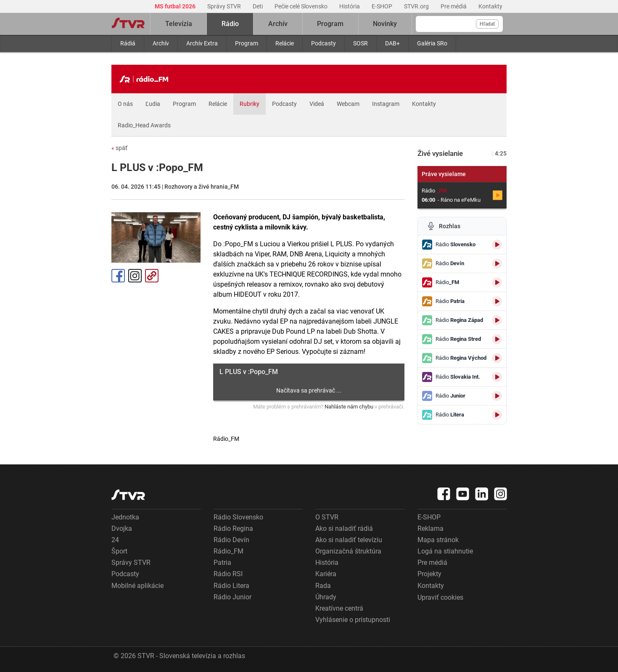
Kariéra (326, 574)
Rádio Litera (231, 586)
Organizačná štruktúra (348, 551)
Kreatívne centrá (339, 608)
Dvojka (122, 528)
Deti (258, 6)
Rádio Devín (231, 540)
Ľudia (153, 104)
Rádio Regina (233, 528)
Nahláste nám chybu (349, 407)
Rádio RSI (228, 574)
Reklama (430, 528)
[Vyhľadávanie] (459, 24)
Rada (323, 586)
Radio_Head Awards (144, 125)
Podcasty (324, 43)
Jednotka (125, 517)
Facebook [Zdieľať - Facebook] (118, 276)
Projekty (429, 574)
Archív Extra (202, 43)
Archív (161, 43)
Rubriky (250, 104)
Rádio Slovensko (238, 517)
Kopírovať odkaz (152, 276)
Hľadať (487, 24)
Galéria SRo (432, 43)
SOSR (360, 43)
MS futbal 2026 (176, 6)
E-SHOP (383, 6)
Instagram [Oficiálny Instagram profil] (135, 276)
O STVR (327, 517)
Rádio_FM (228, 551)
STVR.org (417, 6)
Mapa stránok (438, 540)
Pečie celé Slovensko (302, 6)
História (350, 6)
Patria (222, 563)
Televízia (179, 24)
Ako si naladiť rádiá (344, 528)
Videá (317, 104)
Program (247, 43)
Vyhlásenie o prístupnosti (353, 620)
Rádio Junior (232, 597)
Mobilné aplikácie (137, 586)
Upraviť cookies (440, 597)
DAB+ (392, 43)
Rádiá (128, 43)
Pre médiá (454, 6)
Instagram (386, 104)
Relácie (285, 43)
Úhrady (326, 597)
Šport (119, 551)
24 (115, 540)
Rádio (230, 24)
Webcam (348, 104)
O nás (125, 104)
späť (119, 148)
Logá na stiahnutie (445, 551)
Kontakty (490, 6)
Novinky (385, 24)
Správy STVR (225, 6)
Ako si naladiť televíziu (349, 540)
